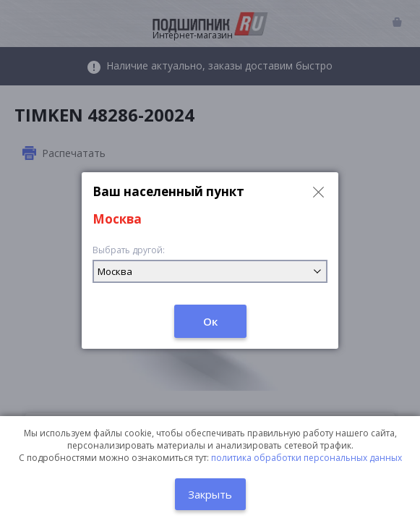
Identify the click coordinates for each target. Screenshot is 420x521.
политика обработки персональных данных (307, 458)
